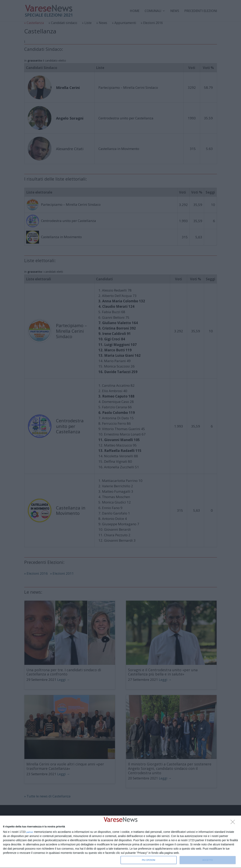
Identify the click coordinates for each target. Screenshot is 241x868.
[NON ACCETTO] (234, 823)
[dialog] (120, 842)
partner (30, 832)
